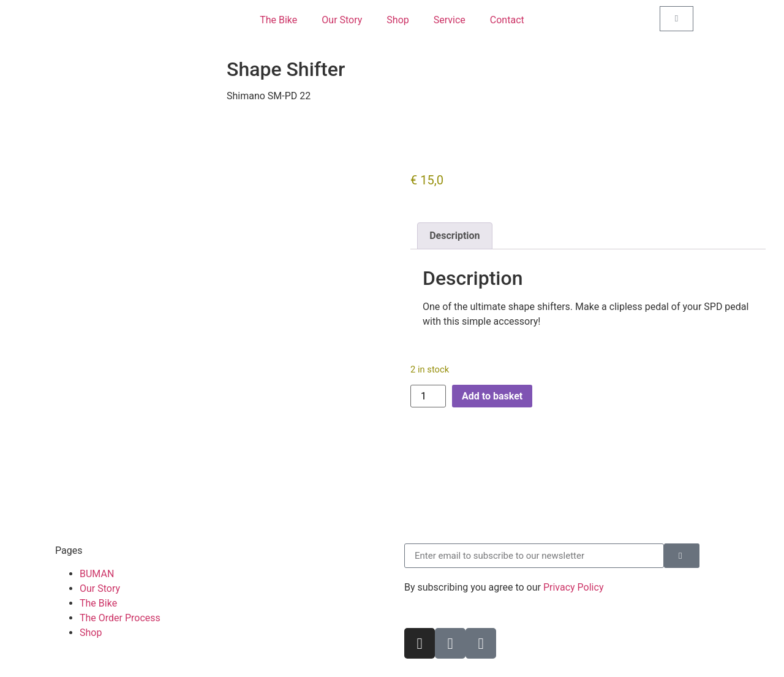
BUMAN (97, 574)
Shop (398, 20)
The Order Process (120, 618)
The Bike (278, 20)
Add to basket (492, 396)
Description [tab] (454, 236)
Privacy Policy (574, 587)
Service (450, 20)
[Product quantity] (428, 396)
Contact (507, 20)
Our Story (342, 20)
